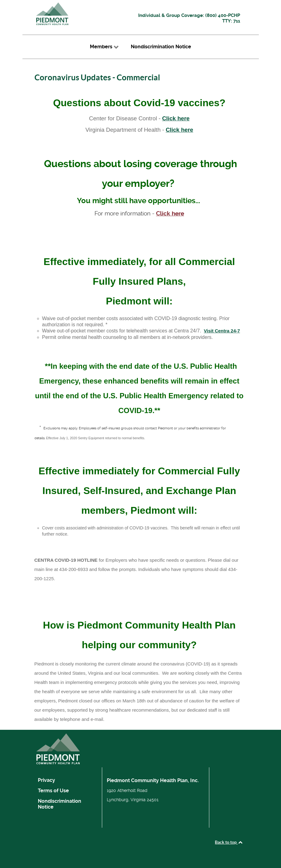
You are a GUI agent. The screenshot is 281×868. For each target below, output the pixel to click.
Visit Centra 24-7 (222, 331)
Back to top (229, 842)
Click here (176, 118)
